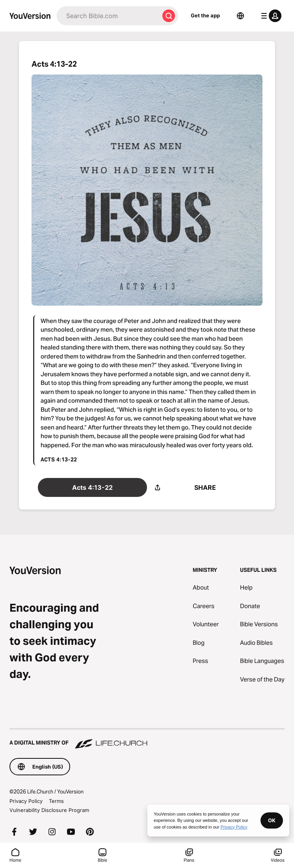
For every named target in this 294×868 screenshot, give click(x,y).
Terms (56, 801)
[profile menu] (270, 16)
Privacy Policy (26, 801)
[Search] (108, 16)
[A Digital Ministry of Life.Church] (147, 739)
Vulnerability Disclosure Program (49, 810)
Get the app (205, 15)
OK (272, 820)
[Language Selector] (240, 16)
